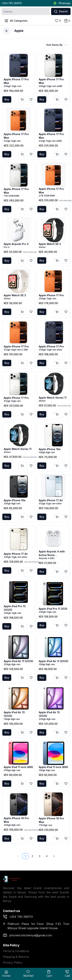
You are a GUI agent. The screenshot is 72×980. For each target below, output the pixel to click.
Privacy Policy (13, 962)
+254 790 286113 (12, 3)
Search (61, 11)
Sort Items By (57, 45)
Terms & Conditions (16, 951)
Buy (7, 99)
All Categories (16, 21)
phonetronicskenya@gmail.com (27, 935)
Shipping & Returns (16, 957)
